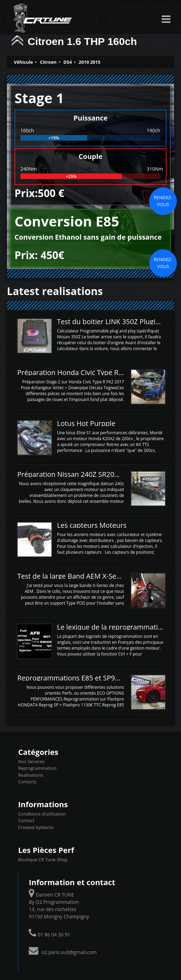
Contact (26, 820)
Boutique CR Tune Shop (43, 859)
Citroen (48, 62)
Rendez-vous (163, 201)
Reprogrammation (37, 768)
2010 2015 (90, 62)
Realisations (30, 775)
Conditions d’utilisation (42, 814)
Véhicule (23, 62)
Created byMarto (36, 827)
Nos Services (31, 761)
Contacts (27, 782)
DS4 (68, 62)
